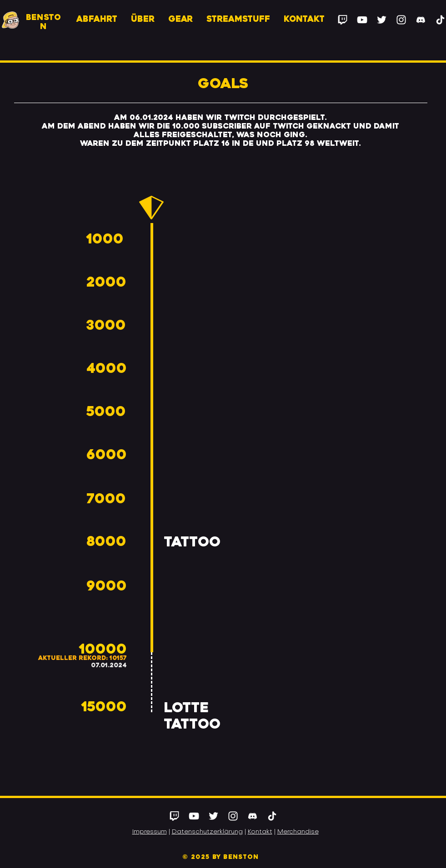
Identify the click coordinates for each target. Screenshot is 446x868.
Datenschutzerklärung (207, 832)
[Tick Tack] (272, 816)
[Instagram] (401, 20)
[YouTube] (362, 20)
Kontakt (260, 832)
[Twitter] (382, 20)
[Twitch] (343, 20)
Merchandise (298, 832)
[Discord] (421, 20)
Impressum (150, 832)
